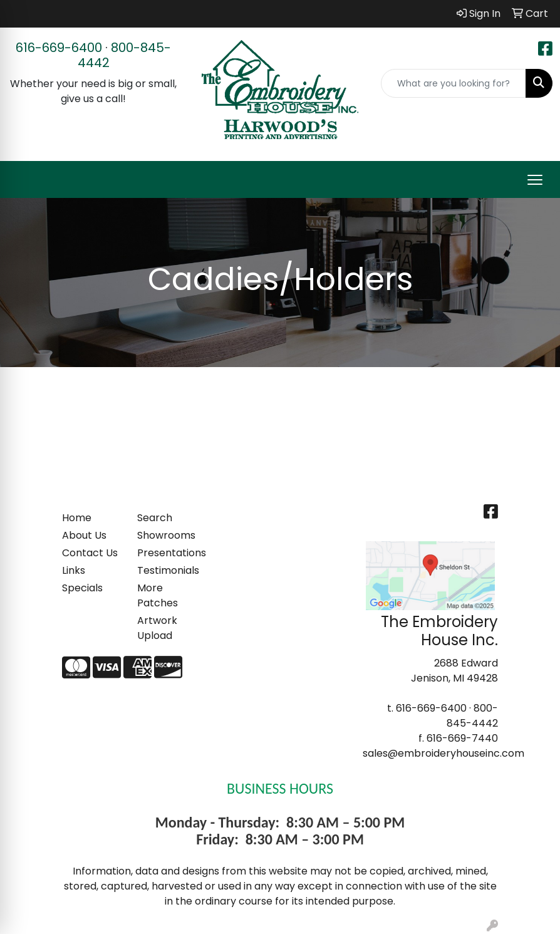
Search (155, 518)
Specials (82, 588)
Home (77, 518)
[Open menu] (535, 180)
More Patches (158, 595)
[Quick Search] (454, 83)
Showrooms (166, 535)
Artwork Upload (157, 628)
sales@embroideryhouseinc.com (443, 753)
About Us (84, 535)
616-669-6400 (59, 48)
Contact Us (90, 553)
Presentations (167, 553)
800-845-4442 (125, 55)
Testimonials (167, 570)
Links (74, 570)
